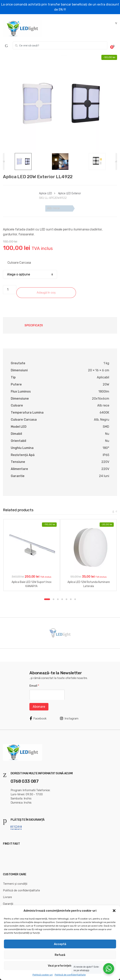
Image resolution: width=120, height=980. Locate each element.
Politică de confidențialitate (70, 975)
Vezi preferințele (60, 966)
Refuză (60, 955)
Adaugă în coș (46, 293)
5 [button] (66, 599)
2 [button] (54, 599)
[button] (114, 911)
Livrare (7, 897)
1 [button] (47, 599)
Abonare (39, 707)
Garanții (8, 904)
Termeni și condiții (15, 884)
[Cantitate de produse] (10, 290)
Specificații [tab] (34, 325)
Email (34, 686)
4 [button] (62, 599)
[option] (60, 104)
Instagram (69, 718)
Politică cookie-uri (43, 975)
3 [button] (58, 599)
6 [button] (71, 599)
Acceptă (60, 944)
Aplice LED (45, 193)
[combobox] (60, 45)
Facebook (38, 718)
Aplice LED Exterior (70, 193)
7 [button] (75, 599)
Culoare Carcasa (19, 263)
